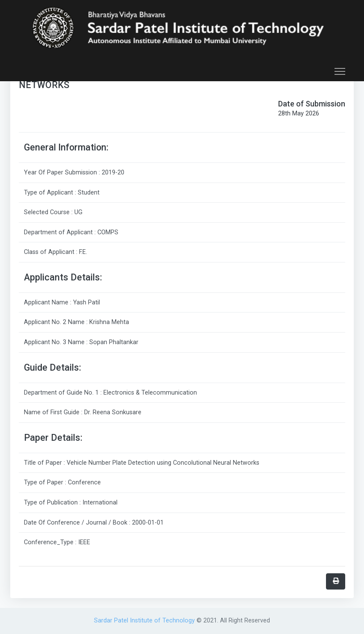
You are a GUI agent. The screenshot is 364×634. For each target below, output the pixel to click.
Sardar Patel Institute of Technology (145, 621)
